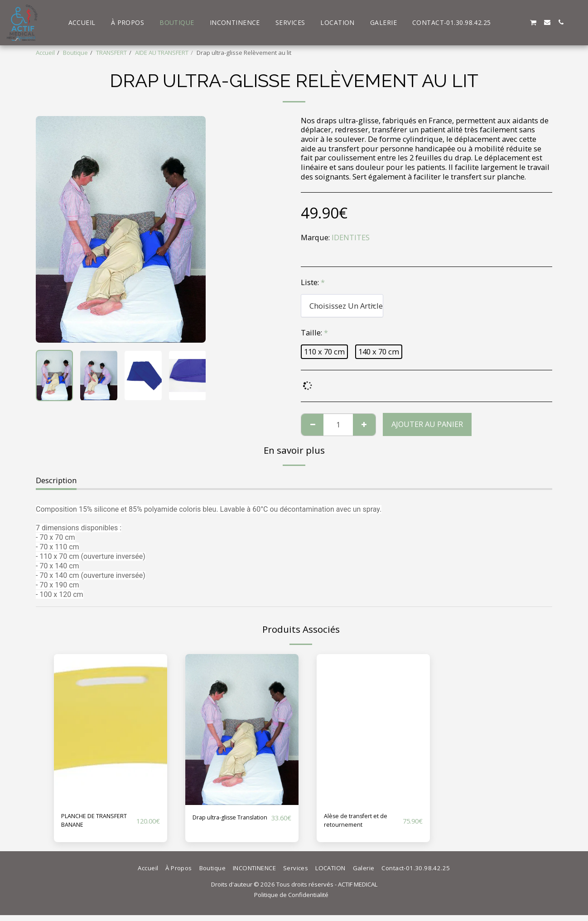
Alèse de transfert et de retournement (359, 823)
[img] (111, 730)
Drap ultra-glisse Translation (222, 823)
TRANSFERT (111, 53)
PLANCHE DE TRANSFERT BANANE (84, 824)
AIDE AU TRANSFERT (162, 53)
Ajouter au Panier (427, 424)
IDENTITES (351, 237)
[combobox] (342, 305)
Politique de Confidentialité (291, 901)
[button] (506, 22)
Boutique (75, 53)
